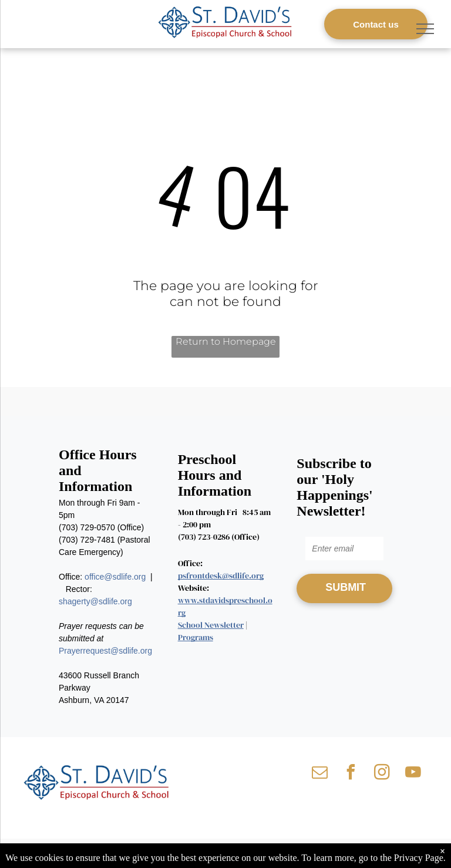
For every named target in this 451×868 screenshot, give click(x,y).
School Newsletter (211, 625)
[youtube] (413, 774)
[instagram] (382, 774)
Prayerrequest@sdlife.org (105, 651)
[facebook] (351, 774)
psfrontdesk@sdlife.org (221, 576)
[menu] (425, 29)
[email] (319, 774)
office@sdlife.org (115, 577)
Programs (196, 637)
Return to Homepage (226, 342)
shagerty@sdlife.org (95, 601)
